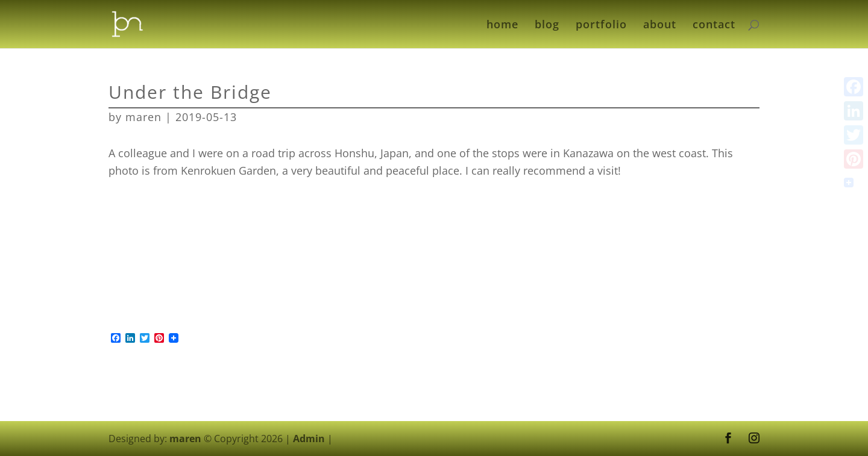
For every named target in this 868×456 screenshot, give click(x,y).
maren (143, 117)
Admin (309, 439)
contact (714, 26)
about (660, 26)
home (502, 26)
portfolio (601, 26)
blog (547, 26)
